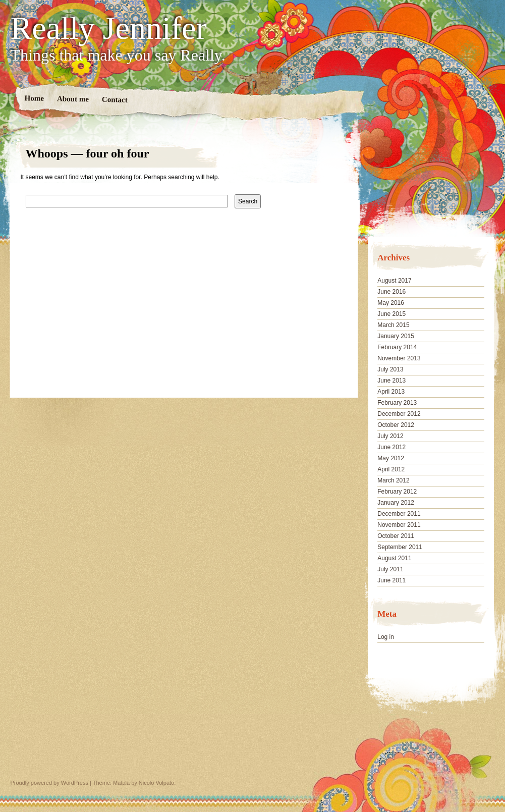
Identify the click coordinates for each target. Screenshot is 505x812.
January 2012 (396, 503)
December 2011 (399, 514)
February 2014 (397, 347)
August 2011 (394, 558)
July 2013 (390, 369)
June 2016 (391, 292)
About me (72, 99)
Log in (386, 637)
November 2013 (399, 358)
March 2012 (393, 480)
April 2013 (391, 392)
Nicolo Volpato (156, 783)
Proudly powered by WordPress (49, 783)
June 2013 (391, 381)
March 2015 (393, 325)
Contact (114, 100)
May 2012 (391, 458)
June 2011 (391, 580)
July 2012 (390, 436)
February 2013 (397, 403)
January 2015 (396, 336)
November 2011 (399, 525)
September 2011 (400, 547)
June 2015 (391, 314)
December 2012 (399, 414)
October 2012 (396, 425)
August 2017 (394, 281)
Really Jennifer (109, 28)
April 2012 (391, 469)
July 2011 (390, 569)
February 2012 (397, 492)
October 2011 (396, 536)
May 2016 (391, 303)
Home (34, 98)
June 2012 (391, 447)
